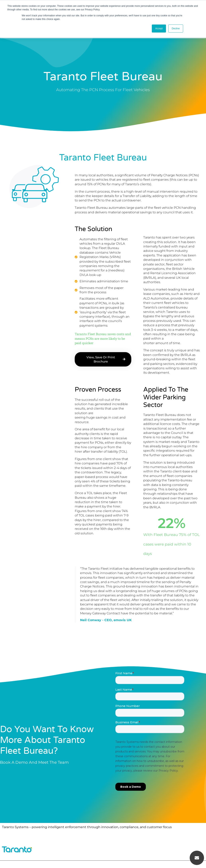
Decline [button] (176, 29)
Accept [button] (159, 29)
